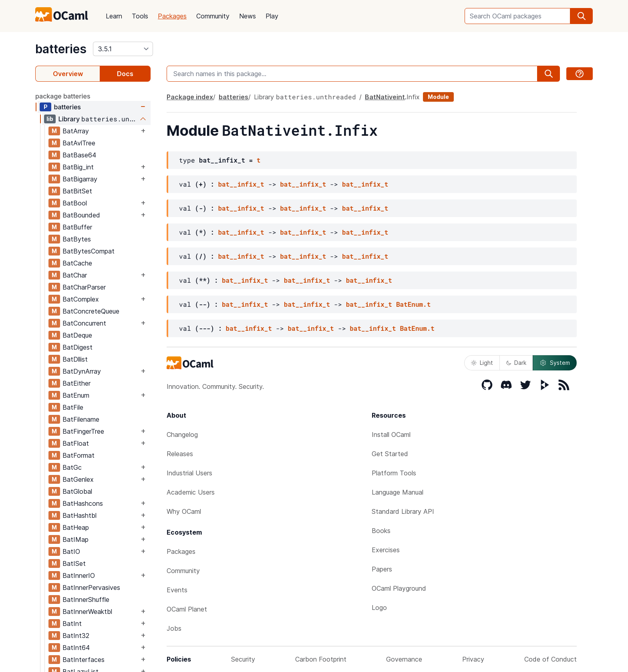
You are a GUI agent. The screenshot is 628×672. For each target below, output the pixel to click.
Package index (190, 97)
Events (177, 590)
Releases (180, 454)
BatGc (72, 467)
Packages (172, 16)
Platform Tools (394, 473)
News (248, 16)
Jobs (174, 628)
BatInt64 (76, 648)
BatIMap (75, 539)
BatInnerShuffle (86, 600)
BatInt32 (76, 636)
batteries (61, 49)
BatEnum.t (413, 304)
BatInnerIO (79, 575)
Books (381, 531)
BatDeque (77, 335)
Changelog (182, 435)
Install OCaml (391, 435)
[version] (123, 49)
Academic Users (191, 492)
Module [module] (438, 97)
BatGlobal (77, 491)
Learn (114, 16)
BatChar (75, 275)
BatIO (71, 551)
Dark (516, 363)
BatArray (76, 131)
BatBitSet (77, 191)
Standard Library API (403, 511)
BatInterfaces (84, 660)
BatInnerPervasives (91, 587)
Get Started (390, 454)
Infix (413, 97)
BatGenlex (78, 479)
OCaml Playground (399, 588)
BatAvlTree (79, 143)
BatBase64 (79, 155)
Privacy (473, 659)
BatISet (74, 563)
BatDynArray (82, 371)
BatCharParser (84, 287)
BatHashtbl (80, 515)
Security (243, 659)
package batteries (63, 96)
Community (213, 16)
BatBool (75, 203)
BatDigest (77, 347)
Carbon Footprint (321, 659)
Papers (382, 569)
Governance (404, 659)
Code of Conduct (551, 659)
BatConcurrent (84, 323)
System (555, 363)
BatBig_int (78, 167)
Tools (140, 16)
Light (482, 363)
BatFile (73, 407)
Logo (379, 608)
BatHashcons (83, 503)
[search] (582, 16)
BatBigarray (80, 179)
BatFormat (78, 455)
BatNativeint (385, 97)
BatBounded (81, 215)
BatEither (76, 383)
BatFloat (76, 443)
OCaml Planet (187, 609)
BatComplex (81, 299)
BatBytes (77, 239)
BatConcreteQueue (91, 311)
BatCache (77, 263)
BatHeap (76, 527)
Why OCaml (184, 511)
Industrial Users (189, 473)
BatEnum (76, 395)
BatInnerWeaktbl (87, 612)
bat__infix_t (241, 184)
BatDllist (75, 359)
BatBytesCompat (89, 251)
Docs (125, 74)
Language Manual (398, 492)
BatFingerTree (83, 431)
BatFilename (81, 419)
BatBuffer (77, 227)
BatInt (72, 624)
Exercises (386, 550)
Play (272, 16)
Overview (68, 74)
